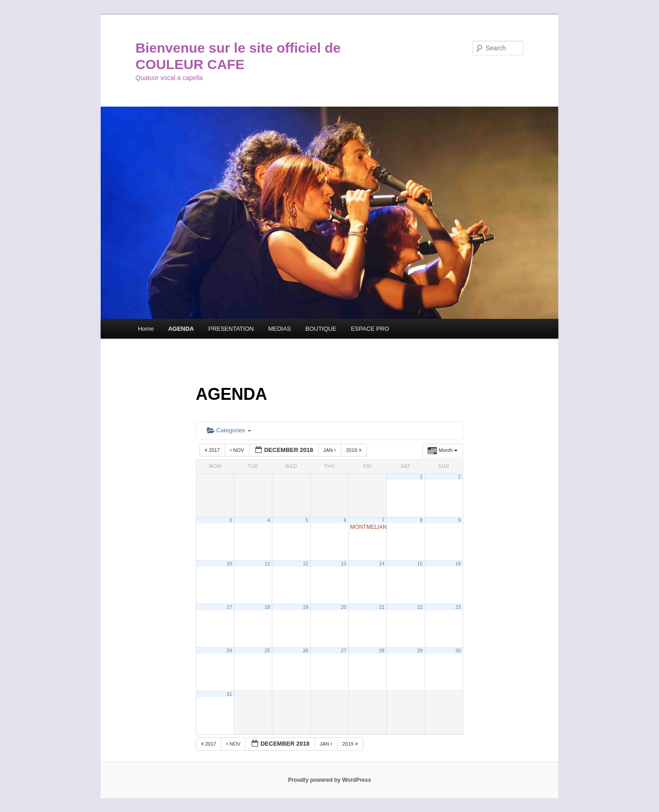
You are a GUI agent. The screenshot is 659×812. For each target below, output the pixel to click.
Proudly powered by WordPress (329, 780)
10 (229, 564)
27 (344, 651)
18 (267, 607)
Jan (330, 450)
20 (344, 607)
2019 (354, 450)
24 (229, 651)
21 (382, 607)
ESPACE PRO (370, 329)
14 (382, 564)
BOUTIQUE (321, 329)
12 (306, 564)
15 (420, 564)
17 (229, 607)
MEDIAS (280, 329)
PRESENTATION (231, 329)
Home (146, 329)
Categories (229, 430)
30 (458, 651)
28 (382, 651)
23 (458, 607)
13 (344, 564)
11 (267, 564)
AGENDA (181, 329)
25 (267, 651)
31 (229, 694)
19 (306, 607)
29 (420, 651)
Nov (238, 450)
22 (420, 607)
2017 (213, 450)
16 (458, 564)
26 (306, 651)
